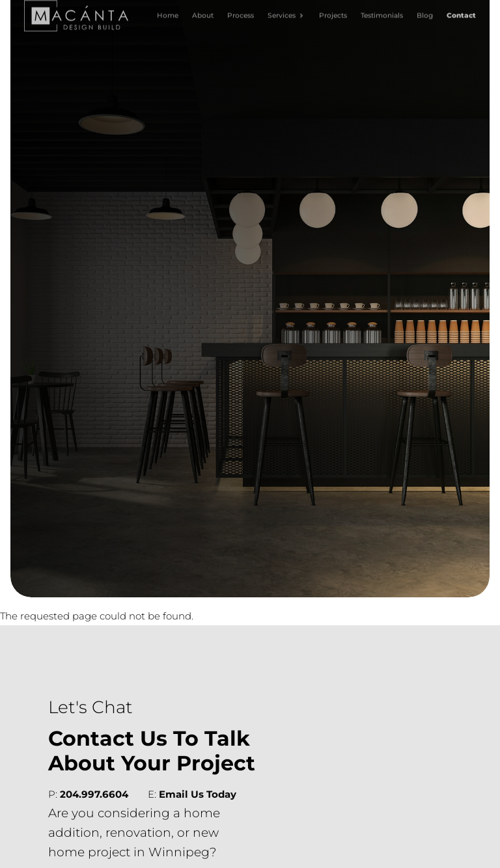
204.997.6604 (94, 794)
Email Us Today (198, 794)
